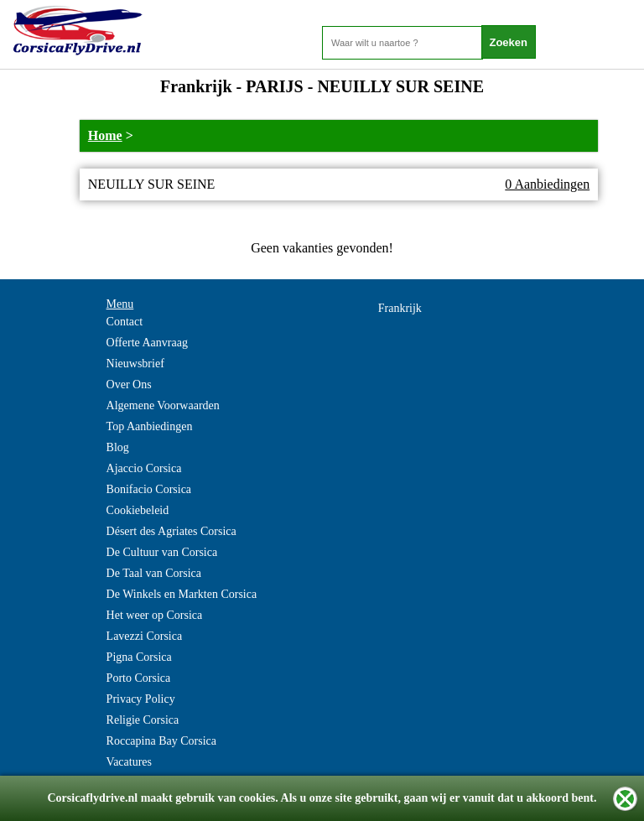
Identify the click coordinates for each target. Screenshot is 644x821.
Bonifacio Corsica (149, 489)
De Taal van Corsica (154, 573)
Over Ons (129, 385)
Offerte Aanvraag (147, 343)
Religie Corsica (143, 720)
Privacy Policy (141, 699)
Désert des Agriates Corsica (171, 531)
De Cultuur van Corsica (162, 552)
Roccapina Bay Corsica (161, 741)
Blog (118, 447)
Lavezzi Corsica (145, 636)
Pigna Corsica (139, 657)
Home (105, 135)
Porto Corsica (139, 678)
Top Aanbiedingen (150, 426)
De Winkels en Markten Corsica (182, 594)
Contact (125, 322)
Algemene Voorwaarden (163, 405)
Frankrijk (400, 308)
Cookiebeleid (138, 510)
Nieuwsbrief (135, 364)
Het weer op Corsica (155, 615)
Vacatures (129, 762)
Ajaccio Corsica (144, 468)
